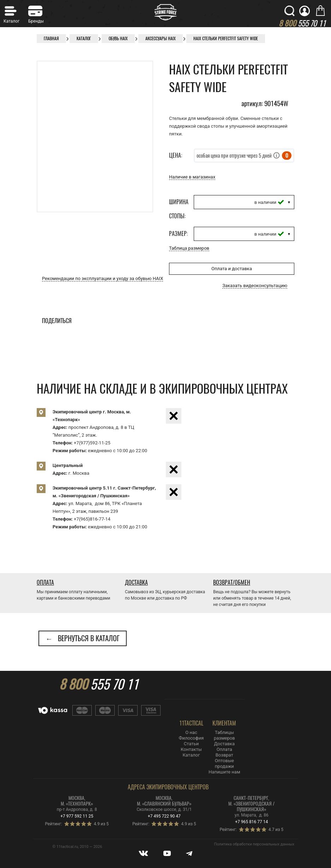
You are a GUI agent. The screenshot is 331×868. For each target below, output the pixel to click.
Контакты (191, 749)
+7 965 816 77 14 (251, 822)
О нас (191, 732)
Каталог (84, 38)
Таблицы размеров (224, 735)
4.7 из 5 (276, 830)
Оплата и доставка (232, 269)
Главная (51, 38)
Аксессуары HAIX (161, 38)
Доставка (136, 582)
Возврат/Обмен (232, 582)
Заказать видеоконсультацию (255, 286)
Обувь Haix (118, 38)
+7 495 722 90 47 (164, 816)
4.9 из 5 (101, 824)
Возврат (224, 755)
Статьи (191, 744)
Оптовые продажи (224, 763)
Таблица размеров (189, 248)
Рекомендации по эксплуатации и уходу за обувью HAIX (103, 278)
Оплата (45, 582)
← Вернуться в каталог (83, 638)
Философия (191, 738)
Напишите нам (224, 772)
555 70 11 (99, 684)
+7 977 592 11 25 (77, 816)
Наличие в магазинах (192, 177)
